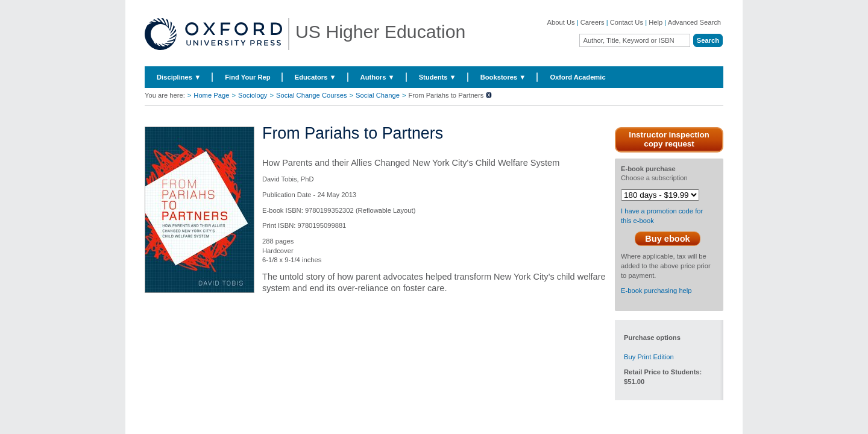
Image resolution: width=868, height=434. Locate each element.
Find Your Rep (247, 77)
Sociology (253, 95)
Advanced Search (694, 22)
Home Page (211, 95)
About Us (561, 22)
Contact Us (627, 22)
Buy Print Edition (649, 357)
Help (656, 22)
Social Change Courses (312, 95)
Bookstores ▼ (503, 77)
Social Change (378, 95)
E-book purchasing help (656, 291)
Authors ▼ (378, 77)
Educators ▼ (316, 77)
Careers (593, 22)
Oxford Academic (577, 77)
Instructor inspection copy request (669, 139)
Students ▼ (438, 77)
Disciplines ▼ (179, 77)
